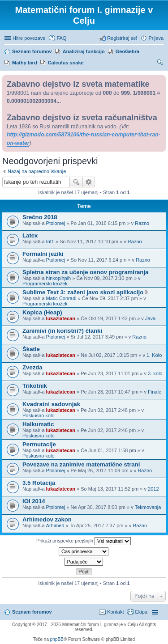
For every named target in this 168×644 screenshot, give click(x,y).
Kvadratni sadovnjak (51, 404)
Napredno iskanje (89, 182)
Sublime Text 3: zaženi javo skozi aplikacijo (83, 292)
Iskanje (76, 182)
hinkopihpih (59, 278)
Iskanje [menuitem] (160, 64)
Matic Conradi (61, 298)
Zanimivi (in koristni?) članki (62, 331)
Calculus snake (66, 63)
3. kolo (155, 373)
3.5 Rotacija (39, 483)
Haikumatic (38, 424)
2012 (153, 489)
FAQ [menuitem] (61, 38)
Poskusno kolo (39, 415)
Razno (142, 223)
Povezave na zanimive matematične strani (81, 464)
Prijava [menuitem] (156, 38)
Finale (155, 392)
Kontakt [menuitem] (115, 612)
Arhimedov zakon (47, 519)
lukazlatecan (61, 318)
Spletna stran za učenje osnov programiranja (85, 272)
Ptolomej (56, 223)
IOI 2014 (34, 501)
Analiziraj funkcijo (84, 51)
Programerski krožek (45, 284)
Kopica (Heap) (42, 312)
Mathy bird (25, 63)
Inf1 (50, 241)
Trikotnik (35, 386)
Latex (30, 235)
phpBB (57, 639)
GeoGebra (127, 51)
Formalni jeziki (43, 254)
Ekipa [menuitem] (141, 612)
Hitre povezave (29, 38)
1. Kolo (154, 355)
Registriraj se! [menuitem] (122, 38)
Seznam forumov (32, 612)
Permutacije (39, 444)
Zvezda (32, 367)
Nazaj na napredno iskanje (37, 171)
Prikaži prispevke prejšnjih (84, 541)
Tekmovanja (148, 507)
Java (150, 318)
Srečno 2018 (40, 217)
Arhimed (55, 525)
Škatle (31, 349)
